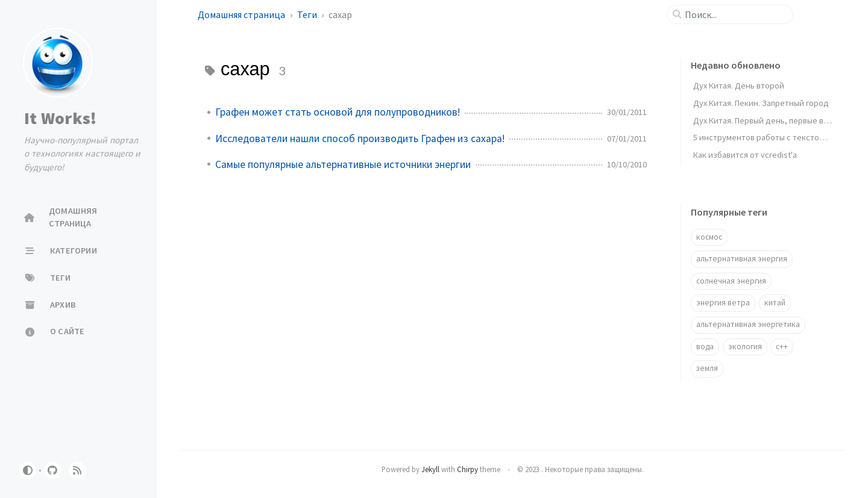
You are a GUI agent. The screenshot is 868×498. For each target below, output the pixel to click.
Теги (308, 14)
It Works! (60, 118)
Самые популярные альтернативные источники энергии (343, 164)
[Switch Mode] (28, 470)
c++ (782, 347)
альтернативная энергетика (748, 324)
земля (707, 368)
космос (709, 237)
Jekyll (430, 469)
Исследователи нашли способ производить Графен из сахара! (360, 139)
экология (745, 347)
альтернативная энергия (742, 259)
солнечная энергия (731, 281)
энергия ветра (723, 303)
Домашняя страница (242, 14)
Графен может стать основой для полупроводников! (338, 112)
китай (775, 303)
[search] (735, 14)
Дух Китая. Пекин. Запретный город (761, 103)
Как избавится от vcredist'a (745, 155)
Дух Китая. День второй (739, 86)
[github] (52, 470)
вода (705, 347)
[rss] (77, 470)
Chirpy (467, 469)
